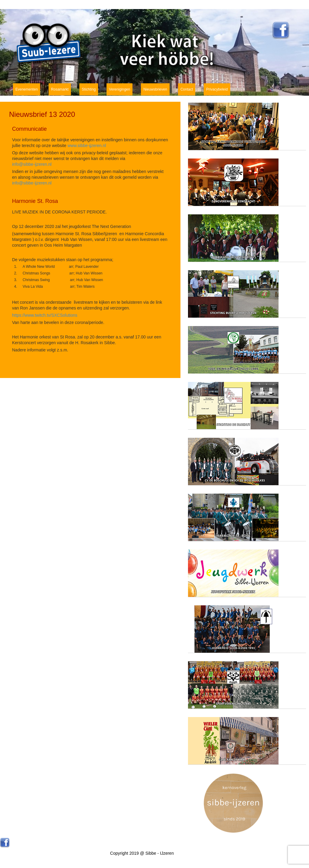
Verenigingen (119, 89)
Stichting (89, 89)
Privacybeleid (217, 89)
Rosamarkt (60, 89)
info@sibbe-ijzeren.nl (32, 164)
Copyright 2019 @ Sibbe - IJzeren (142, 853)
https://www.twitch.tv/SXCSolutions (45, 315)
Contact (187, 89)
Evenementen (27, 89)
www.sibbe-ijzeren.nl (87, 146)
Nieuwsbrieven (155, 89)
